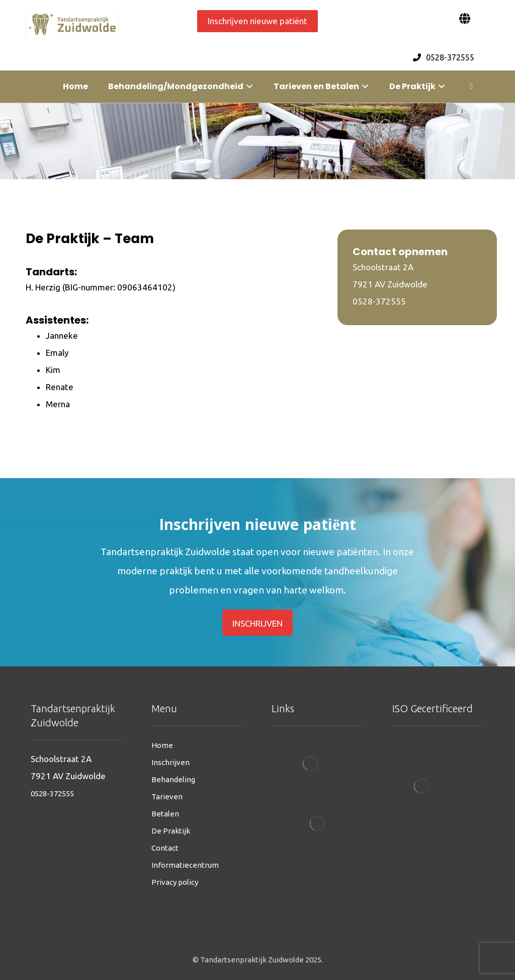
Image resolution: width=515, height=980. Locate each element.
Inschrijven (170, 762)
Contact (165, 848)
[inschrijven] (258, 623)
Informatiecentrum (185, 865)
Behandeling (173, 779)
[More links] (471, 87)
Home (162, 745)
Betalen (165, 814)
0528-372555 (52, 794)
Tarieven (167, 797)
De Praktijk (171, 831)
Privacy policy (175, 882)
